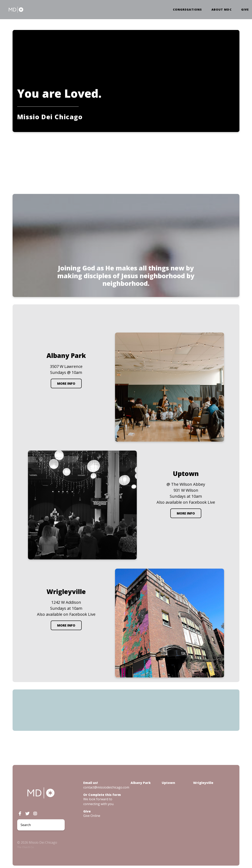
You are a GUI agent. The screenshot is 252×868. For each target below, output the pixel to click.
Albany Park (141, 783)
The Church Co (25, 847)
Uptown (168, 783)
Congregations (187, 10)
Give (245, 10)
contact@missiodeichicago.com (106, 787)
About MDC (222, 10)
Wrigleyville (203, 783)
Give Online (92, 816)
